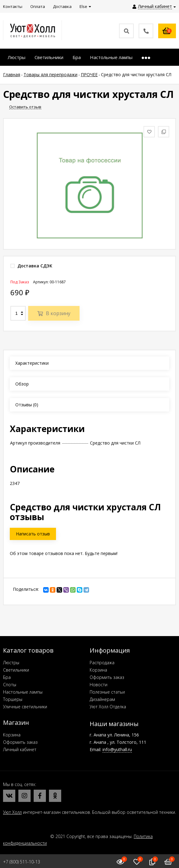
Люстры (11, 663)
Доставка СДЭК (31, 266)
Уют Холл (12, 812)
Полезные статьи (107, 692)
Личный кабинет (20, 749)
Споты (10, 685)
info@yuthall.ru (117, 749)
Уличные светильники (25, 707)
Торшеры (13, 699)
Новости (99, 685)
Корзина (98, 670)
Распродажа (102, 663)
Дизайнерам (102, 699)
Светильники (16, 670)
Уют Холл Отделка (108, 707)
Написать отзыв (33, 534)
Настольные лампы (23, 692)
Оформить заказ (107, 677)
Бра (7, 677)
